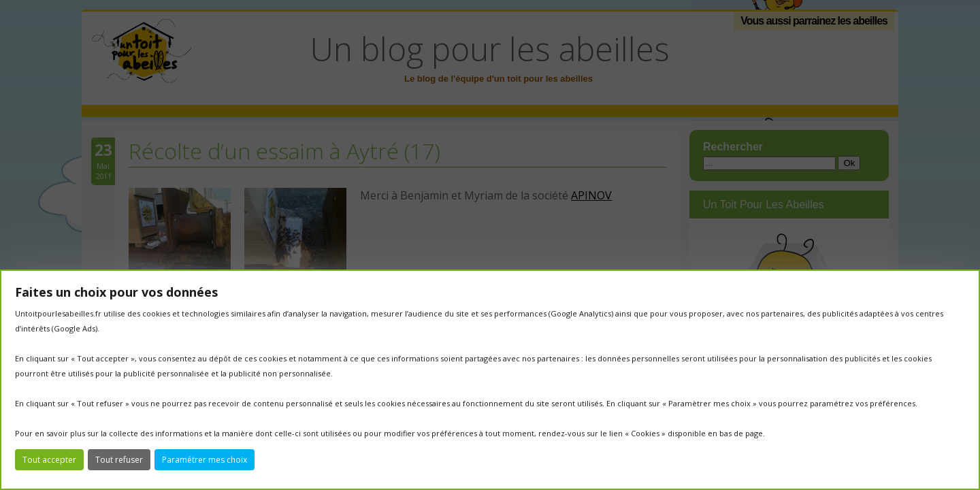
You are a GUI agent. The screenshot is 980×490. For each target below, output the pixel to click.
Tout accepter (49, 460)
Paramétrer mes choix (205, 460)
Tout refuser (119, 460)
